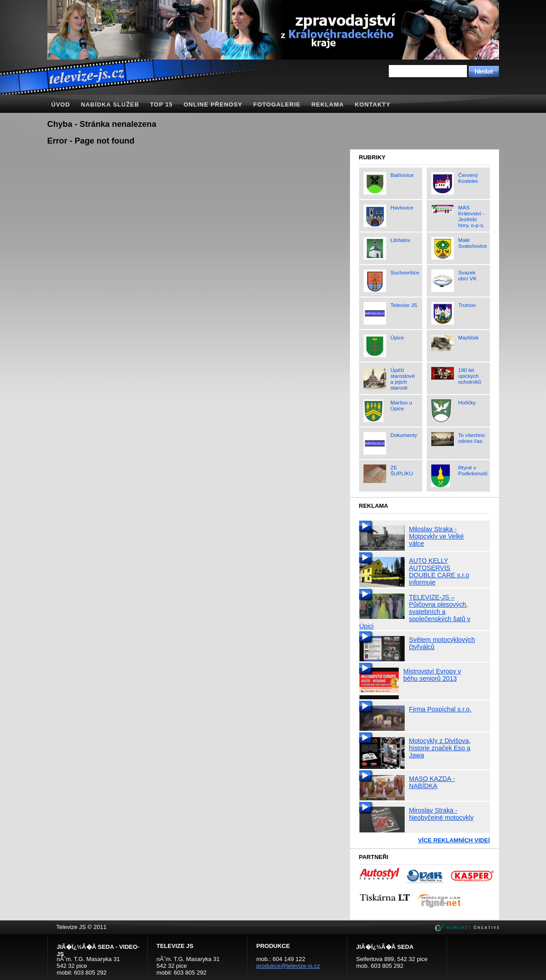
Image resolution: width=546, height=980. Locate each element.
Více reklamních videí (454, 840)
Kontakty (372, 105)
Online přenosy (213, 105)
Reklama (327, 105)
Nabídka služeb (110, 105)
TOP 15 (161, 105)
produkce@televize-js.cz (288, 966)
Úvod (61, 105)
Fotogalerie (277, 105)
